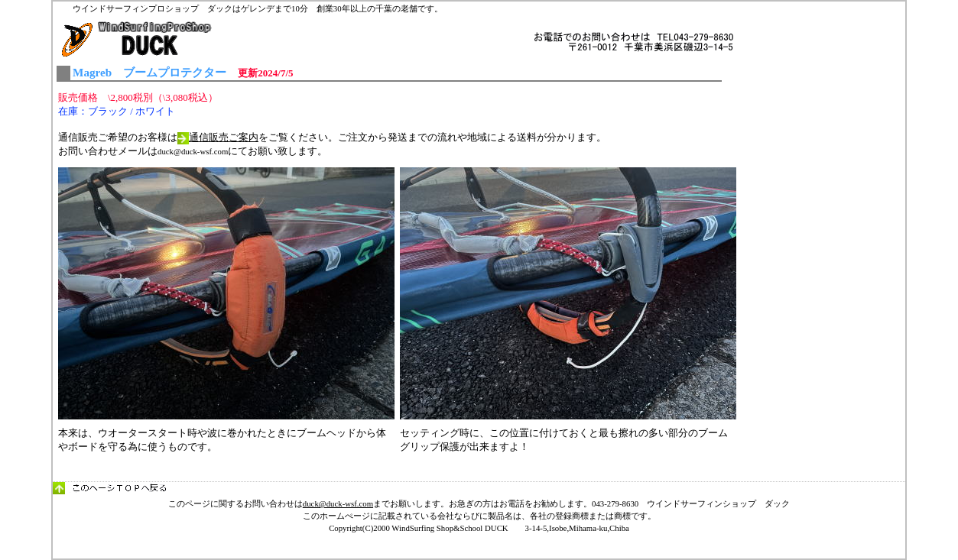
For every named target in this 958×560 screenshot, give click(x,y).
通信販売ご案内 (224, 137)
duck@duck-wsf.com (338, 503)
